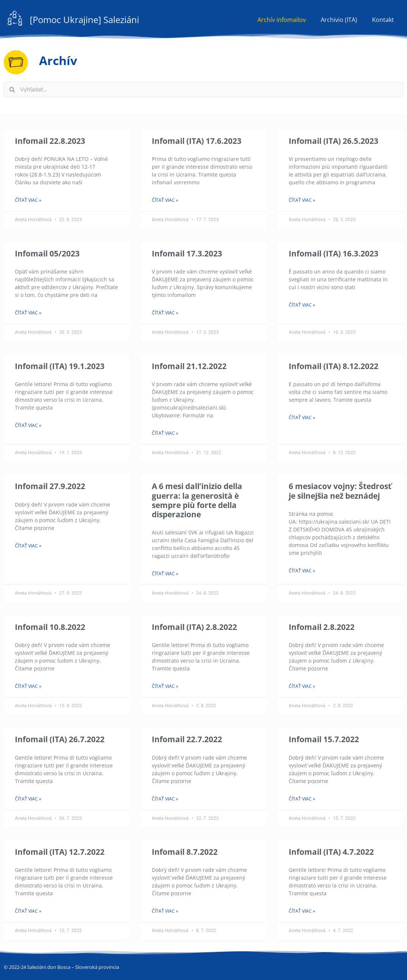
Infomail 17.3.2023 (187, 253)
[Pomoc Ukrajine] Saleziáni (84, 20)
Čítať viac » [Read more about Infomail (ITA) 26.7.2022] (28, 799)
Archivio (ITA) (339, 20)
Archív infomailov (282, 20)
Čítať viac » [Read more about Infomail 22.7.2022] (165, 799)
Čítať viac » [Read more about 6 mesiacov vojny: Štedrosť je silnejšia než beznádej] (302, 571)
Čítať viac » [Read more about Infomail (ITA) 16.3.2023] (302, 305)
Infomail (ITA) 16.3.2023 (334, 253)
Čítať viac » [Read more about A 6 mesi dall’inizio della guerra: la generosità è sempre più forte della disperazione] (165, 574)
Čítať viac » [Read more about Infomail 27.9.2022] (28, 546)
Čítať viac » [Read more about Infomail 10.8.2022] (28, 686)
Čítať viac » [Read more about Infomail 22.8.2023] (28, 200)
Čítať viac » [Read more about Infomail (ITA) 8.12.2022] (302, 418)
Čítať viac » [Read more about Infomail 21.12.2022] (165, 433)
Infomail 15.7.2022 (324, 739)
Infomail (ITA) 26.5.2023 (334, 141)
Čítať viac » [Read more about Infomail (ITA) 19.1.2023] (28, 425)
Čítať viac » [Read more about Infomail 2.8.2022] (302, 686)
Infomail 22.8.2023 (50, 141)
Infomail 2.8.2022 (322, 627)
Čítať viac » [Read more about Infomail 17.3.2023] (165, 313)
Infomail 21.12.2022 (189, 366)
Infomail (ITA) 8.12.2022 (334, 366)
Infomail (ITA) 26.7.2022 (60, 739)
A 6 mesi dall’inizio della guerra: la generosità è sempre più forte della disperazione (197, 500)
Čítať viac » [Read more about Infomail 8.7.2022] (165, 911)
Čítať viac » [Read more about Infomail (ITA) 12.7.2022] (28, 911)
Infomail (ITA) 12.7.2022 (60, 852)
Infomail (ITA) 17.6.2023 (197, 141)
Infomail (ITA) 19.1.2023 (60, 366)
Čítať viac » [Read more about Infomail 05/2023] (28, 313)
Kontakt (383, 20)
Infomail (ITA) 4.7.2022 (331, 852)
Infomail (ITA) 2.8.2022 (194, 627)
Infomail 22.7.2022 (187, 739)
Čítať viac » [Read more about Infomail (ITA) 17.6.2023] (165, 200)
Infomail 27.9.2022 (50, 486)
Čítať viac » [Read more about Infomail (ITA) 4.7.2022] (302, 911)
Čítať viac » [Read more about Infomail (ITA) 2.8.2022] (165, 686)
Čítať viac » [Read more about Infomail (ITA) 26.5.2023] (302, 200)
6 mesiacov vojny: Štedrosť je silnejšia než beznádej (340, 491)
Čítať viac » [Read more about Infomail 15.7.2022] (302, 799)
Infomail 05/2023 (47, 253)
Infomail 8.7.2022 (185, 852)
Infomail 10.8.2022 (50, 627)
